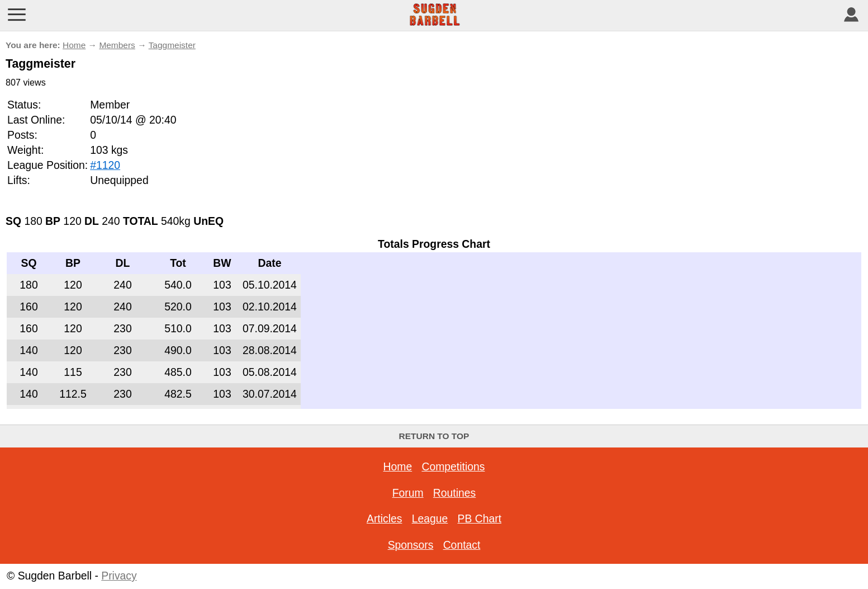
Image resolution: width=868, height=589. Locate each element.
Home (74, 45)
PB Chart (479, 519)
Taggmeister (172, 45)
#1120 (105, 165)
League (430, 519)
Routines (454, 493)
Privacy (119, 576)
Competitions (453, 467)
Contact (462, 545)
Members (117, 45)
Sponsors (411, 545)
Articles (384, 519)
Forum (408, 493)
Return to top (434, 436)
